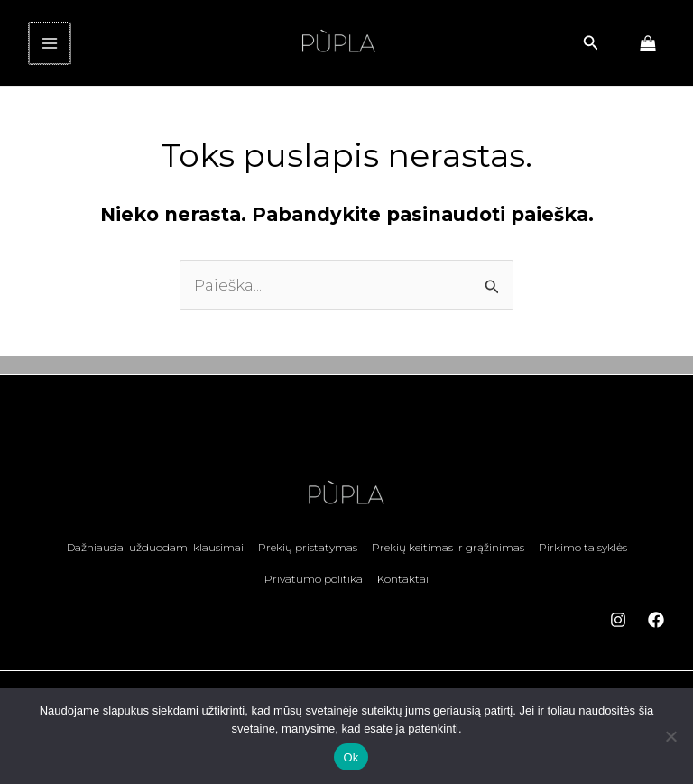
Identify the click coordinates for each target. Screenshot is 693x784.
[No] (670, 736)
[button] (591, 50)
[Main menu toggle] (49, 50)
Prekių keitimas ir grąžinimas (448, 558)
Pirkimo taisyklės (583, 558)
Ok (351, 757)
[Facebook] (656, 624)
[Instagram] (618, 624)
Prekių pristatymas (308, 558)
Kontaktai (403, 586)
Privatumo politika (314, 586)
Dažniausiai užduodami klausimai (155, 558)
